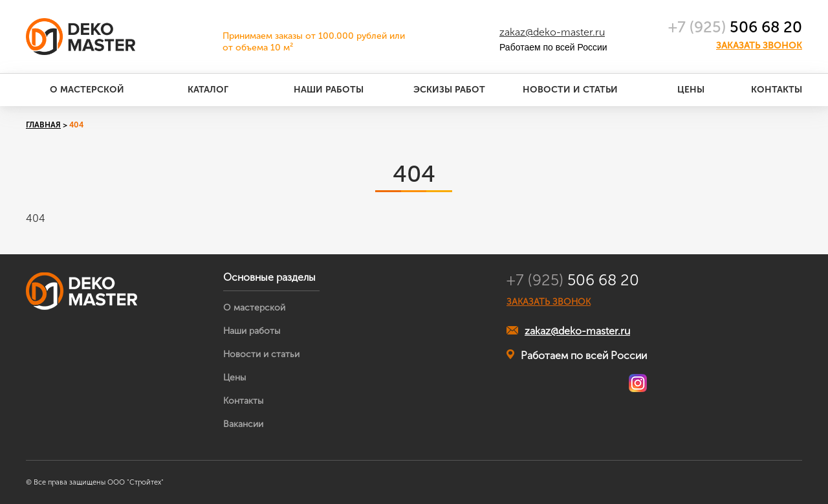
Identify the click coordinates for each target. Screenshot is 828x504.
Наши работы (329, 90)
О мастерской (87, 90)
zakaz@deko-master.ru (552, 32)
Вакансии (243, 424)
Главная (43, 125)
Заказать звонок (759, 46)
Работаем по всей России (577, 355)
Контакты (777, 90)
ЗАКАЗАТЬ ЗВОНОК (549, 302)
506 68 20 (735, 27)
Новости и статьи (570, 90)
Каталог (208, 90)
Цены (691, 90)
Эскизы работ (449, 90)
